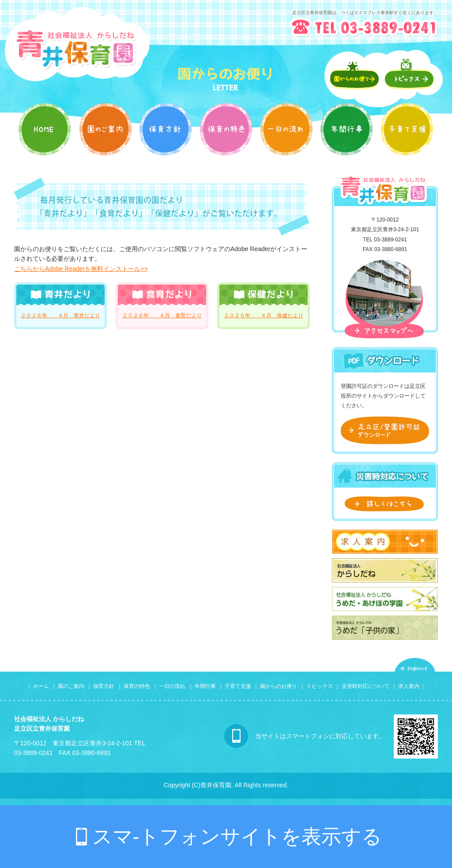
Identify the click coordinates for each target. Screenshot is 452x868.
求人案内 (409, 686)
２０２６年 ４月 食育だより (162, 316)
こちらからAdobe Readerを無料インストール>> (81, 269)
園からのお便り (279, 686)
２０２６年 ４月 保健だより (264, 316)
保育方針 (104, 686)
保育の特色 (137, 686)
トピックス (320, 686)
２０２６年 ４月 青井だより (60, 316)
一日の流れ (173, 686)
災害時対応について (365, 686)
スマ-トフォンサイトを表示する (237, 836)
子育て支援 (238, 686)
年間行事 (205, 686)
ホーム (41, 686)
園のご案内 (71, 686)
